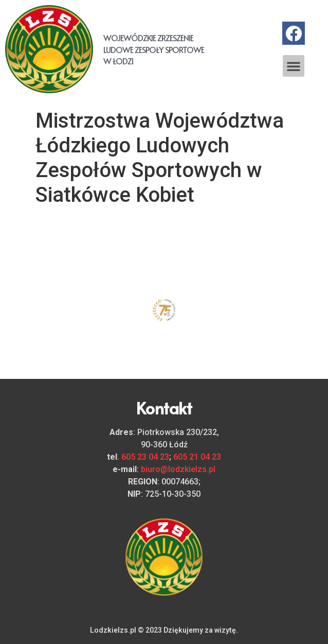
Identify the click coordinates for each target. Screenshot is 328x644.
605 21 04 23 (197, 457)
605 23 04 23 (145, 457)
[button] (294, 66)
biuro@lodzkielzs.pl (178, 469)
